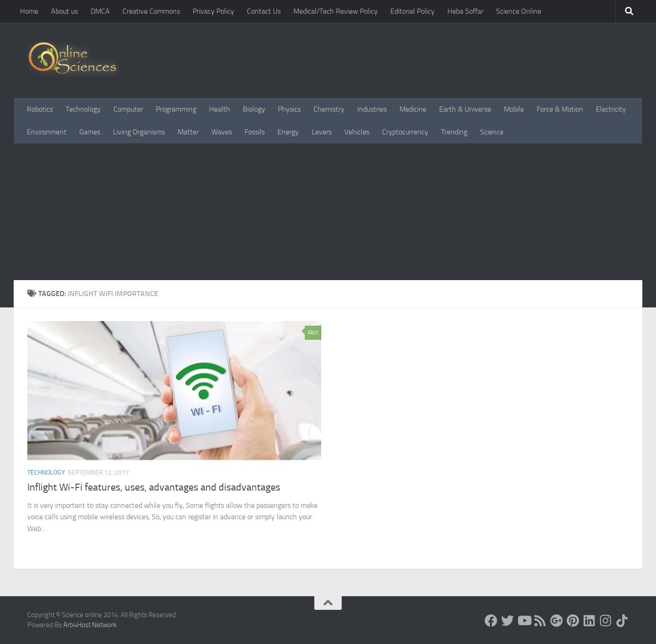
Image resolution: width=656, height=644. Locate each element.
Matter (188, 132)
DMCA (100, 11)
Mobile (514, 109)
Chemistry (329, 109)
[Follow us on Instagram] (606, 621)
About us (64, 11)
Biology (254, 109)
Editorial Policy (413, 11)
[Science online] (491, 621)
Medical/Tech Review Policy (336, 11)
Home (29, 11)
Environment (47, 132)
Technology (83, 109)
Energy (288, 132)
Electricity (611, 109)
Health (220, 109)
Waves (222, 132)
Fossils (255, 132)
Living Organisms (139, 132)
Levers (322, 132)
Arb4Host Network (90, 625)
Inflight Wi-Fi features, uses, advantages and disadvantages (154, 487)
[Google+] (557, 621)
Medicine (413, 109)
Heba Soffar (465, 11)
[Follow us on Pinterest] (573, 621)
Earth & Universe (465, 109)
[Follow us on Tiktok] (622, 621)
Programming (176, 109)
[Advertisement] (328, 212)
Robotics (40, 109)
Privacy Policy (213, 11)
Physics (289, 109)
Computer (128, 109)
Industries (372, 109)
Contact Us (264, 11)
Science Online (519, 11)
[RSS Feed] (540, 621)
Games (90, 132)
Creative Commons (151, 11)
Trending (454, 132)
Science (492, 132)
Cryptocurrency (405, 132)
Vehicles (357, 132)
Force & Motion (560, 109)
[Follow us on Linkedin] (589, 621)
